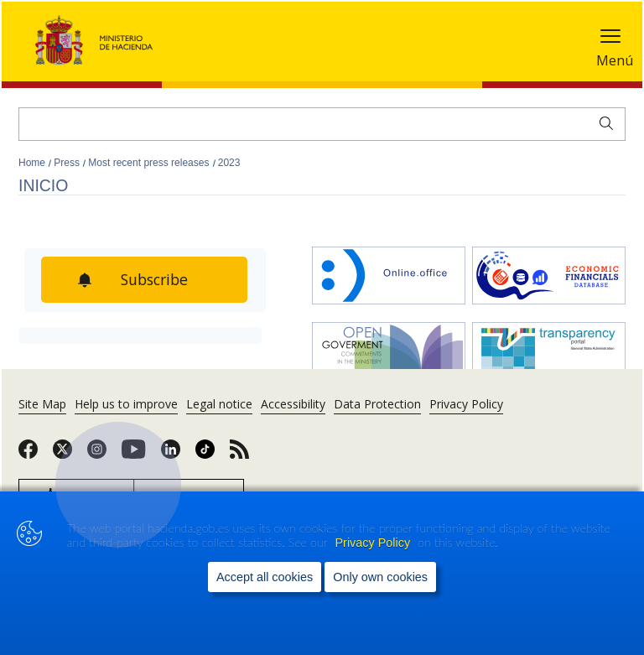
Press (68, 163)
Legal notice (219, 404)
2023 (229, 163)
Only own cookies (380, 577)
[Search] (322, 124)
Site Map (42, 404)
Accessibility (293, 404)
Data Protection (377, 404)
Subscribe (156, 279)
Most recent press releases (150, 163)
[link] (28, 455)
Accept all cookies (265, 577)
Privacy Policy (375, 543)
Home (33, 163)
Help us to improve (126, 404)
